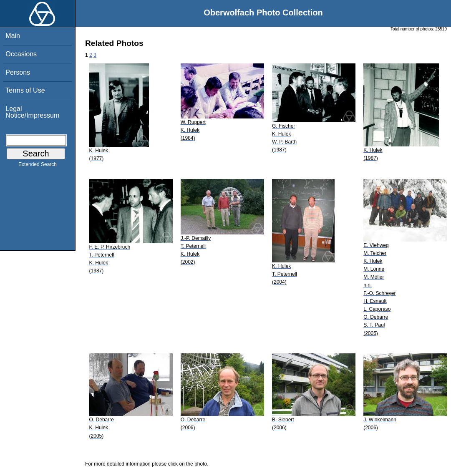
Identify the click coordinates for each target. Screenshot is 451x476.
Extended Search (38, 166)
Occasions (21, 54)
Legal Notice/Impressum (32, 112)
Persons (18, 72)
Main (13, 36)
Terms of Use (25, 90)
